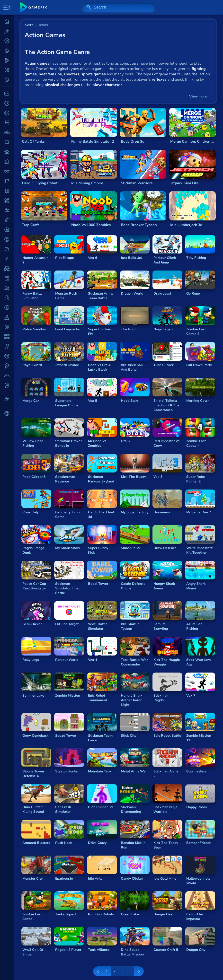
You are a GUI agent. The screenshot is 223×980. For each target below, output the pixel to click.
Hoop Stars (130, 401)
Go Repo (193, 293)
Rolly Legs (31, 660)
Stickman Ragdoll (161, 698)
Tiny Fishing (196, 258)
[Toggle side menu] (6, 7)
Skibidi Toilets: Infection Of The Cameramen (166, 405)
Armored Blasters (36, 843)
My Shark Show (68, 548)
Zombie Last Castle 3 (196, 332)
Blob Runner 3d (100, 807)
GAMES (29, 25)
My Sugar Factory (135, 512)
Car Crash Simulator (63, 809)
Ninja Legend (164, 329)
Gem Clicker (32, 624)
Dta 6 (125, 441)
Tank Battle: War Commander (134, 662)
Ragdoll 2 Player (68, 950)
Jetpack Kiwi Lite (184, 183)
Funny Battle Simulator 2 (93, 141)
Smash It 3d (130, 548)
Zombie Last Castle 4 (196, 443)
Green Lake (130, 914)
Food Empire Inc (68, 329)
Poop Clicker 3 (34, 477)
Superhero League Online (67, 403)
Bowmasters (196, 771)
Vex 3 (158, 477)
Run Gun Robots (101, 914)
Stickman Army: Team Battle (100, 296)
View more (198, 96)
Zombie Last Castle (32, 917)
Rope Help (31, 512)
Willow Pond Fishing (33, 443)
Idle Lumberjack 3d (186, 225)
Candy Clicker (132, 879)
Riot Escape (65, 258)
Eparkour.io (64, 879)
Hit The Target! (67, 624)
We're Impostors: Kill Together (200, 550)
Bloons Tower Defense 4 (33, 774)
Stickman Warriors (137, 183)
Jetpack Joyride (67, 365)
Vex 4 (93, 660)
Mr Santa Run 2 (199, 512)
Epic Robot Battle (167, 736)
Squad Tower (66, 736)
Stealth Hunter (67, 771)
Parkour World (67, 660)
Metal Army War (134, 771)
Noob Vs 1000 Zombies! (91, 225)
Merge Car (31, 401)
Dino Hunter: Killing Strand (33, 809)
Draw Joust (162, 293)
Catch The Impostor (195, 917)
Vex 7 (191, 696)
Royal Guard (32, 365)
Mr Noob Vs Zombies (97, 443)
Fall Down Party (199, 365)
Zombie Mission (68, 696)
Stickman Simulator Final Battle (67, 588)
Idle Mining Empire (87, 183)
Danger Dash (164, 914)
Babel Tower (98, 584)
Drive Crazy (97, 843)
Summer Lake (33, 696)
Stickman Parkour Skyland (101, 479)
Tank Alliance (99, 950)
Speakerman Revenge (65, 479)
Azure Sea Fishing (194, 626)
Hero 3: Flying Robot (40, 183)
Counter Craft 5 (166, 950)
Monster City (32, 879)
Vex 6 (93, 258)
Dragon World (132, 293)
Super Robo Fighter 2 (196, 479)
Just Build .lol (131, 258)
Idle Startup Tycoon (130, 626)
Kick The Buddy (133, 477)
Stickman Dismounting (131, 809)
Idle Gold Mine (165, 879)
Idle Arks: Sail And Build (132, 367)
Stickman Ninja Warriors (165, 809)
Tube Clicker (163, 365)
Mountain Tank (100, 771)
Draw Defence (165, 548)
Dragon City (196, 950)
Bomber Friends (199, 843)
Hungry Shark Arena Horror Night (132, 700)
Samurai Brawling (161, 626)
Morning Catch (198, 401)
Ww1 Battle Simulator (98, 626)
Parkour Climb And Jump (165, 260)
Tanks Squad (65, 914)
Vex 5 (93, 401)
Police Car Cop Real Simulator (34, 586)
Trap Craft (30, 225)
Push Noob (64, 843)
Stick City (129, 736)
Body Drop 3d (133, 141)
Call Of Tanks (33, 141)
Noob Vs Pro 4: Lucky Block (100, 367)
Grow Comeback (36, 736)
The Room (129, 329)
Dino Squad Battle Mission (132, 952)
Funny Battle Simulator (32, 296)
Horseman (162, 512)
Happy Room (196, 807)
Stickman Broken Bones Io (69, 443)
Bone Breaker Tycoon (139, 225)
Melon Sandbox (35, 329)
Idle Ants (95, 879)
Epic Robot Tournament (98, 698)
